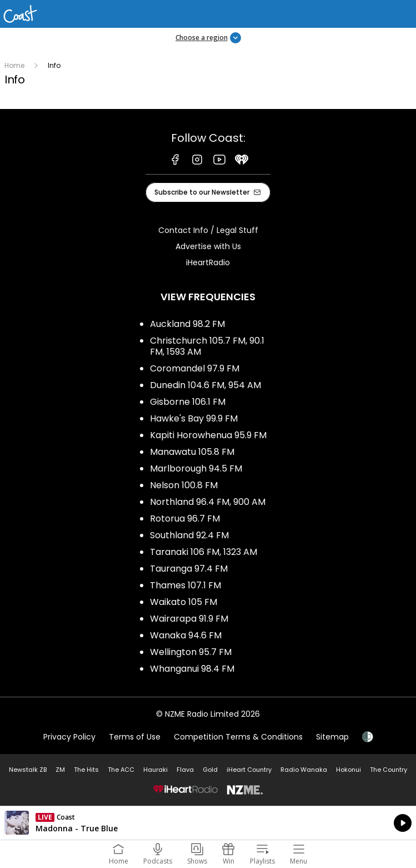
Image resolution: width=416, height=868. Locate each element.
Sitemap (332, 737)
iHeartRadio (208, 262)
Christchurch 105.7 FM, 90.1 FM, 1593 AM (207, 346)
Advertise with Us (208, 246)
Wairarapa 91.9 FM (189, 619)
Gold (210, 770)
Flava (185, 770)
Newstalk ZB (28, 770)
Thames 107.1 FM (186, 585)
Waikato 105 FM (184, 602)
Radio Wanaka (304, 770)
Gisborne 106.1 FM (188, 402)
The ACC (121, 770)
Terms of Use (135, 737)
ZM (60, 770)
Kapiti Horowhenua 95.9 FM (208, 435)
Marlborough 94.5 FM (196, 468)
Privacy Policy (69, 737)
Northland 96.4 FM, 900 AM (208, 502)
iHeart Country (249, 770)
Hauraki (156, 770)
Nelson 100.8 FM (184, 485)
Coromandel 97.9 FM (195, 368)
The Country (389, 770)
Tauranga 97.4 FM (189, 569)
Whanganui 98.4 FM (192, 669)
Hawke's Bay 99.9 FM (194, 418)
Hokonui (349, 770)
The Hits (86, 770)
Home (14, 65)
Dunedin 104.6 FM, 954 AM (206, 385)
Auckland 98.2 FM (187, 324)
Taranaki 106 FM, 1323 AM (204, 552)
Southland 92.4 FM (189, 535)
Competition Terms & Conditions (238, 737)
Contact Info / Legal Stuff (208, 230)
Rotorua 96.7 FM (185, 519)
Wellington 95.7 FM (191, 652)
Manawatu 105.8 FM (192, 452)
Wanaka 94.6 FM (186, 635)
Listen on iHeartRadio (208, 823)
